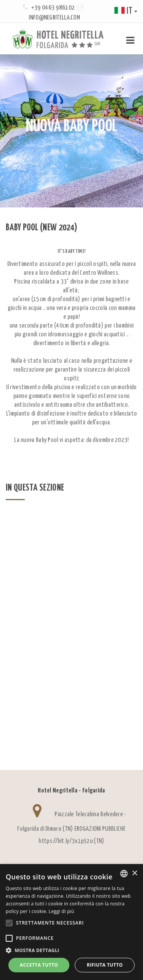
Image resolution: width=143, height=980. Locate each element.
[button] (71, 950)
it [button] (126, 11)
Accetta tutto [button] (39, 965)
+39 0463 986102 (53, 8)
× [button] (134, 873)
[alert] (71, 922)
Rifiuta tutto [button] (105, 965)
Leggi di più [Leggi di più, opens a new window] (62, 911)
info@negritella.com (54, 18)
